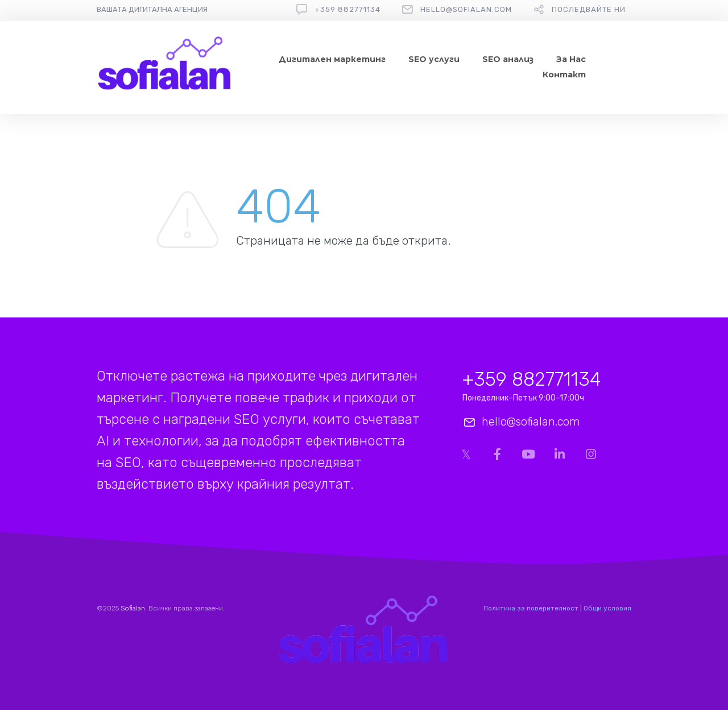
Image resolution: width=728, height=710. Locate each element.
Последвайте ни (589, 9)
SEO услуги (434, 59)
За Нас (571, 59)
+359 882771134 (348, 9)
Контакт (564, 75)
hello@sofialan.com (466, 9)
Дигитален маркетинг (332, 59)
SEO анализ (508, 59)
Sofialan (133, 608)
